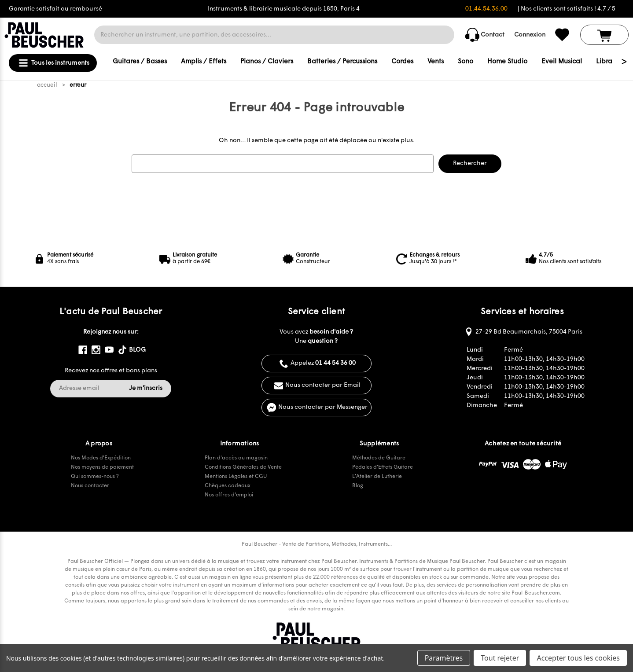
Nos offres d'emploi (229, 495)
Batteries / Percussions (342, 62)
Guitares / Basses (140, 62)
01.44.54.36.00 (486, 9)
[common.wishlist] (562, 35)
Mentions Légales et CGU (236, 477)
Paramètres (444, 658)
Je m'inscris (146, 388)
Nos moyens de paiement (102, 467)
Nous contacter (90, 486)
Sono (466, 62)
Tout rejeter (500, 658)
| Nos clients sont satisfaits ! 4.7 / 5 (567, 9)
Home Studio (507, 62)
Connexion (530, 35)
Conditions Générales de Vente (243, 467)
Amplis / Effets (204, 62)
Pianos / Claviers (267, 62)
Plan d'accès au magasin (236, 458)
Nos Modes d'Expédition (101, 458)
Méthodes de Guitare (379, 458)
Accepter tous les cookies (578, 658)
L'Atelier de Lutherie (377, 477)
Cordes (402, 62)
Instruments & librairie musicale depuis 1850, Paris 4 (284, 9)
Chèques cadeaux (228, 486)
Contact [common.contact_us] (485, 35)
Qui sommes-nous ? (95, 477)
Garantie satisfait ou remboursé (55, 9)
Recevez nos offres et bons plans (111, 371)
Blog (358, 486)
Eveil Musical (562, 62)
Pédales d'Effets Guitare (383, 467)
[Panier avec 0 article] (604, 35)
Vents (436, 62)
